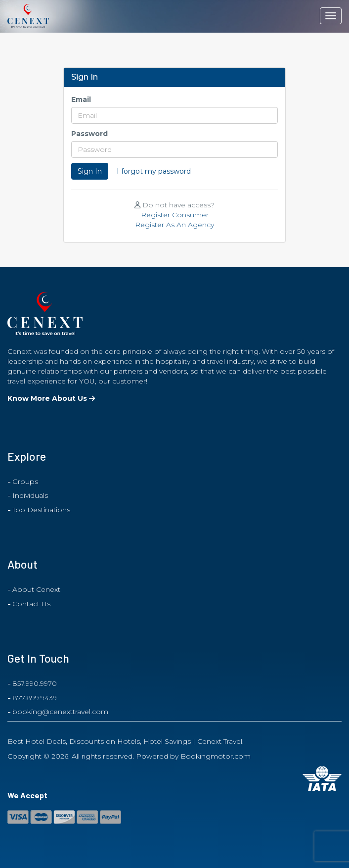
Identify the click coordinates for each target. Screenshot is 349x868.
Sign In (90, 171)
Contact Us (31, 604)
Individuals (30, 495)
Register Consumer (175, 215)
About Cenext (36, 589)
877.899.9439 (35, 698)
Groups (25, 482)
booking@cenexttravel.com (60, 712)
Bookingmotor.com (216, 756)
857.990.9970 (35, 683)
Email (81, 99)
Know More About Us (51, 398)
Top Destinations (41, 510)
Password (89, 134)
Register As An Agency (174, 225)
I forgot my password (154, 171)
